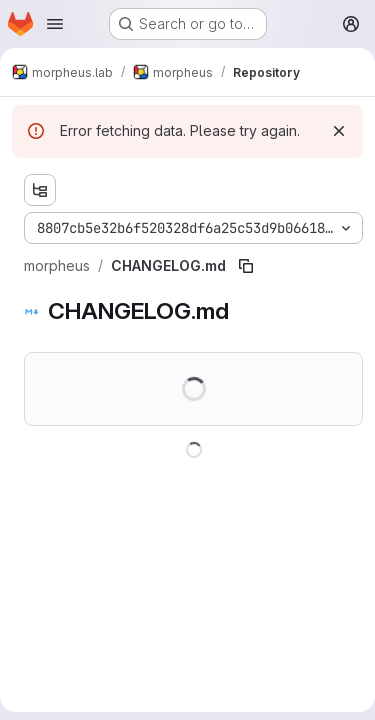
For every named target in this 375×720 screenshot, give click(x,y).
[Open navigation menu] (55, 24)
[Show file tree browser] (40, 190)
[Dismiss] (339, 131)
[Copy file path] (246, 266)
